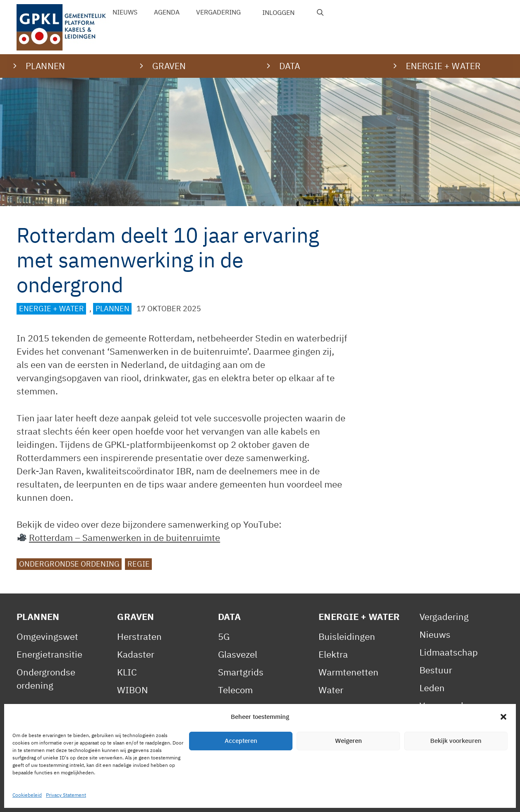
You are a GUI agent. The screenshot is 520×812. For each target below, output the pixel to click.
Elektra (333, 654)
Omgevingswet (47, 636)
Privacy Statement (122, 797)
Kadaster (136, 654)
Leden (432, 688)
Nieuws (125, 12)
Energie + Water (52, 309)
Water (331, 690)
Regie (139, 564)
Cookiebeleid (195, 797)
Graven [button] (169, 66)
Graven (135, 616)
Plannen (113, 309)
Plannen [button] (45, 66)
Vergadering (218, 12)
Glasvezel (238, 654)
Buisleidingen (347, 636)
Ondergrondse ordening (69, 564)
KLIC (127, 672)
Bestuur (436, 670)
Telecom (235, 690)
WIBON (133, 690)
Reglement (442, 723)
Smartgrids (241, 672)
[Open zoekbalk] (320, 12)
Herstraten (139, 636)
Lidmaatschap (449, 652)
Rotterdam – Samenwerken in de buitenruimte (125, 537)
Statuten (437, 741)
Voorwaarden (447, 705)
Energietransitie (49, 654)
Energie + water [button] (443, 66)
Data (230, 616)
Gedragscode (447, 759)
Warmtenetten (349, 672)
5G (224, 636)
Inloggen (278, 12)
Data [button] (290, 66)
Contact (246, 797)
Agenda (167, 12)
